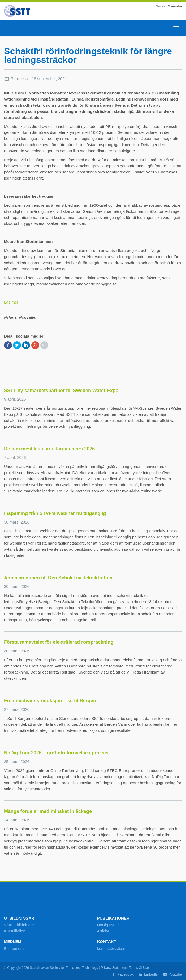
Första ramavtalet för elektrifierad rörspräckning (59, 642)
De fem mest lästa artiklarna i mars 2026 (49, 449)
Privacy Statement (114, 968)
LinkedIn (148, 974)
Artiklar (103, 931)
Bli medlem (14, 948)
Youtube (172, 974)
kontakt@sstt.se (111, 948)
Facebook (122, 974)
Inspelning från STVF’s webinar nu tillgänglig (55, 513)
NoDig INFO (108, 925)
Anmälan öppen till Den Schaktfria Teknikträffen (58, 578)
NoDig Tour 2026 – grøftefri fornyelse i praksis (56, 753)
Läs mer (11, 302)
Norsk (160, 6)
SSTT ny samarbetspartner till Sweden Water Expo (61, 391)
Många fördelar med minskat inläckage (48, 811)
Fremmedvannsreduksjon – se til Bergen (50, 701)
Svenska (175, 6)
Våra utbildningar (19, 925)
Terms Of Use (139, 968)
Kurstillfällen (15, 931)
